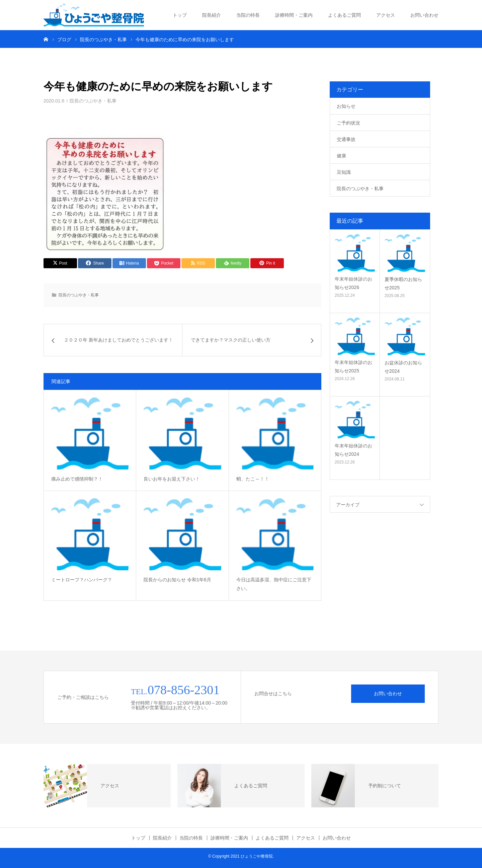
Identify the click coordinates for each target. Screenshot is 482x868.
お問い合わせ (424, 15)
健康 (341, 156)
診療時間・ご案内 (294, 15)
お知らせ (346, 106)
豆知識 (344, 172)
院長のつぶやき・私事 (93, 101)
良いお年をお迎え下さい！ (172, 479)
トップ (180, 15)
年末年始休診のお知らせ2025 (353, 367)
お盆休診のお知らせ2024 (403, 367)
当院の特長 (248, 15)
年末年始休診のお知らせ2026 (353, 283)
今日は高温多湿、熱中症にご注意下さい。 (274, 584)
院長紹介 (212, 15)
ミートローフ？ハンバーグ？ (82, 580)
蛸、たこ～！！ (253, 479)
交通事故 (346, 139)
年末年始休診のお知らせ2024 (353, 450)
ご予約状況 (348, 123)
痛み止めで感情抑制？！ (77, 479)
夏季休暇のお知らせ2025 (403, 283)
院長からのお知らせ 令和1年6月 (177, 580)
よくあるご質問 (344, 15)
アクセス (386, 15)
